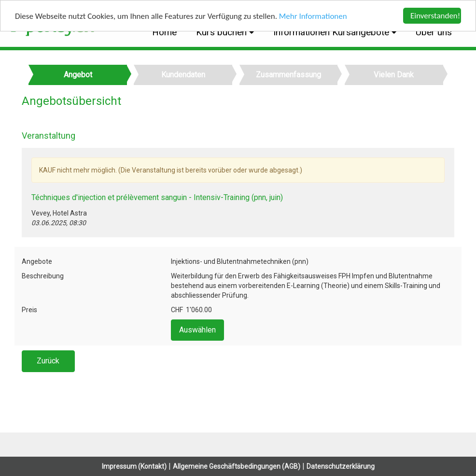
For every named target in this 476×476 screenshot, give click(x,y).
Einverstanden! (435, 16)
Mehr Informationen (313, 16)
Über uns (434, 32)
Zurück (48, 361)
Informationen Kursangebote (332, 32)
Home (164, 32)
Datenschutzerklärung (341, 466)
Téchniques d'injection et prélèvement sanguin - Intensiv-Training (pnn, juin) (157, 197)
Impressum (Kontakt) (134, 466)
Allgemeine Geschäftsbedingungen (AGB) (237, 466)
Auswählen (197, 330)
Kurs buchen (223, 32)
